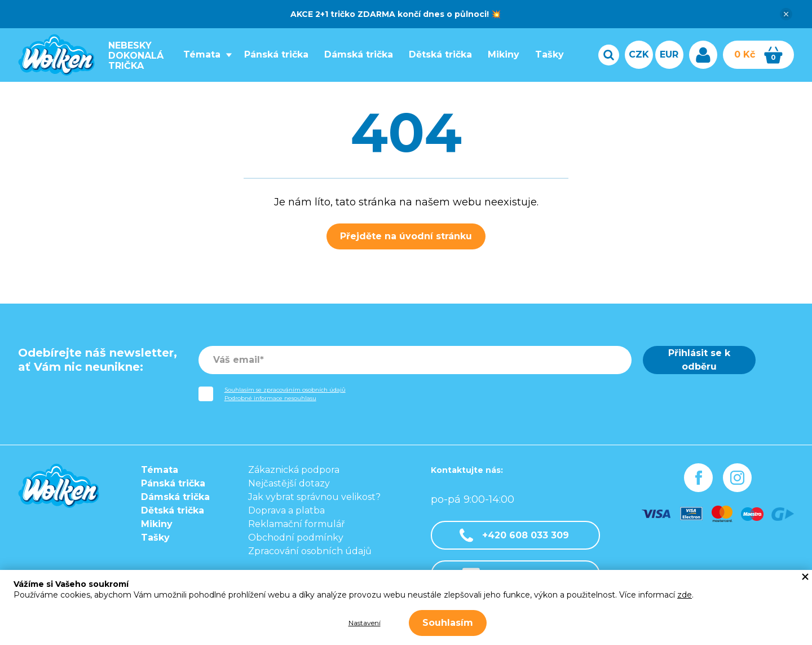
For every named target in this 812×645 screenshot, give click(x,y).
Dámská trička (355, 54)
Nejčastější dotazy (289, 483)
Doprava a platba (286, 510)
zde (685, 595)
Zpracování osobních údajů (310, 551)
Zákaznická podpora (294, 470)
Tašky (546, 54)
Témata (198, 54)
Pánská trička (273, 54)
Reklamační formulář (296, 524)
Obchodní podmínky (296, 537)
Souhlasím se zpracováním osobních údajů (285, 390)
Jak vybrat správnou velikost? (314, 497)
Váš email (237, 360)
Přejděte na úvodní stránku (406, 236)
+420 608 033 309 (514, 535)
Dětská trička (437, 54)
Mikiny (500, 54)
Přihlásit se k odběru (699, 360)
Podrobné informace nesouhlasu (270, 398)
